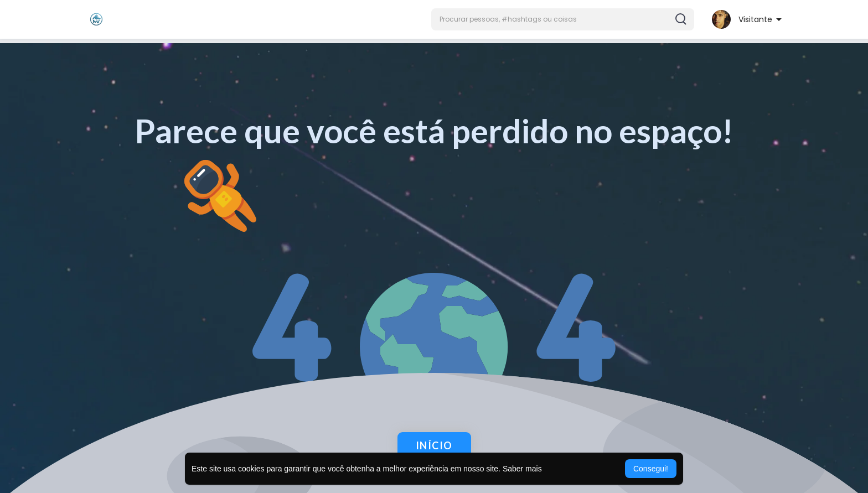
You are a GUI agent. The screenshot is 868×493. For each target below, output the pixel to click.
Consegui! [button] (651, 469)
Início (434, 445)
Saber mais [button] (522, 469)
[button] (563, 19)
